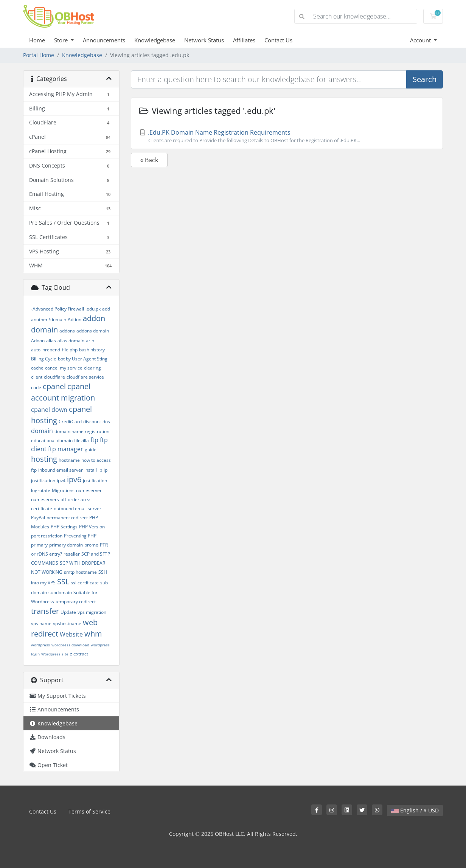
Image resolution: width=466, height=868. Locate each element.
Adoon (38, 341)
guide (91, 450)
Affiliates (244, 40)
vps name (41, 623)
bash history (92, 350)
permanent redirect (67, 518)
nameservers (45, 499)
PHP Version (92, 527)
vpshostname (67, 623)
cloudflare (54, 377)
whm (93, 634)
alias (51, 341)
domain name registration (82, 431)
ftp (94, 440)
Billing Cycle (44, 359)
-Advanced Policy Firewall (57, 309)
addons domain (93, 331)
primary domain (66, 545)
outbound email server (78, 509)
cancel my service (64, 368)
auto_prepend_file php (54, 350)
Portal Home (39, 55)
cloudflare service (85, 377)
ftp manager (66, 449)
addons (67, 331)
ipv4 (61, 481)
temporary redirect (76, 602)
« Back (149, 160)
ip (100, 470)
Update (68, 612)
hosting (44, 459)
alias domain (71, 341)
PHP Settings (64, 527)
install (91, 470)
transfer (45, 611)
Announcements (104, 40)
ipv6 (74, 479)
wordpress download (70, 645)
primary (39, 545)
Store (62, 40)
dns (106, 422)
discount (92, 422)
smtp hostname (80, 572)
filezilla (82, 440)
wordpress (40, 645)
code (36, 387)
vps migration (92, 612)
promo (91, 545)
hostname (69, 460)
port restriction (47, 536)
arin (90, 341)
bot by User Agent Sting (83, 359)
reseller (72, 554)
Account (421, 40)
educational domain (52, 440)
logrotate (41, 490)
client (37, 377)
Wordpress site (55, 654)
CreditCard (70, 422)
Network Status (204, 40)
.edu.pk (93, 309)
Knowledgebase (155, 40)
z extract (79, 654)
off (63, 499)
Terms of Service (89, 811)
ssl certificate (85, 583)
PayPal (38, 518)
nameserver (89, 490)
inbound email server (61, 470)
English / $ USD (415, 810)
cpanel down (49, 410)
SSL (63, 582)
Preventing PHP (80, 536)
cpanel (54, 386)
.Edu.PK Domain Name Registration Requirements (287, 136)
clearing (92, 368)
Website (71, 634)
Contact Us (278, 40)
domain (42, 431)
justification (95, 481)
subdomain (60, 592)
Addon (75, 319)
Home (37, 40)
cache (37, 368)
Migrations (63, 490)
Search (425, 79)
